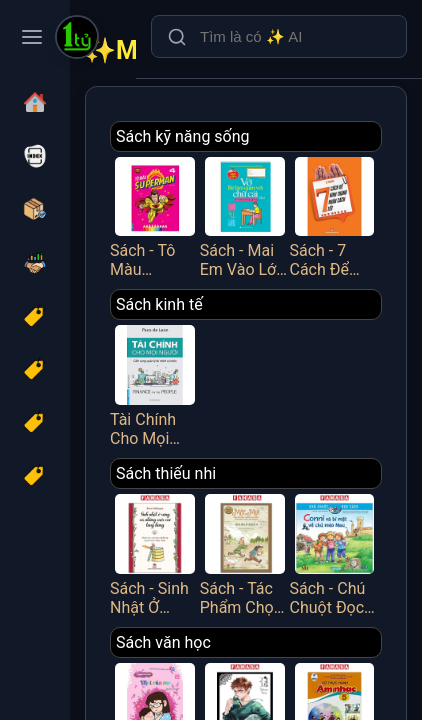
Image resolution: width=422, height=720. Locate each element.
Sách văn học (163, 642)
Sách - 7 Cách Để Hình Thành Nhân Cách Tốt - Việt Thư (335, 216)
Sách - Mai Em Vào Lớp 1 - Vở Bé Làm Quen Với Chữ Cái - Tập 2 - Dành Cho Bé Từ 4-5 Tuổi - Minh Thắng (245, 216)
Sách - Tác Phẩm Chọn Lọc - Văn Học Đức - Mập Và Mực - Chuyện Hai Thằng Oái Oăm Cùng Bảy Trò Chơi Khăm (245, 553)
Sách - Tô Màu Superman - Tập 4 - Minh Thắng (155, 216)
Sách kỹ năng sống (183, 136)
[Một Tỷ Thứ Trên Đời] (77, 39)
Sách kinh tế (159, 304)
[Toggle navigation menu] (32, 37)
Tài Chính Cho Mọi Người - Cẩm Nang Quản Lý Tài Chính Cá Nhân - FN (155, 384)
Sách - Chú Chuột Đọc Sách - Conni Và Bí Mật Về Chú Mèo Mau (335, 553)
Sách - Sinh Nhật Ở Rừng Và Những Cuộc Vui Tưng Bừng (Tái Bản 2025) (155, 553)
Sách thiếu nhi (166, 473)
